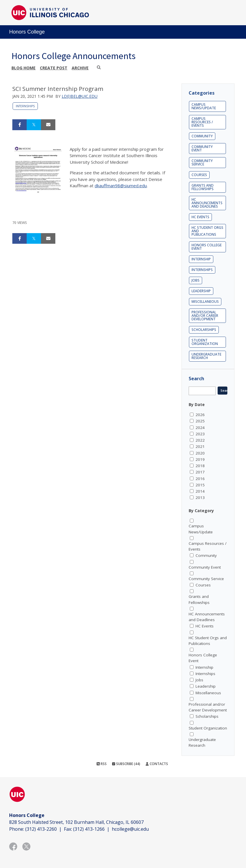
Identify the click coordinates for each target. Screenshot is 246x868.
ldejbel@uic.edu (80, 96)
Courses (199, 175)
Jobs (196, 280)
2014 (200, 491)
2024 (200, 428)
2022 (200, 440)
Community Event (202, 148)
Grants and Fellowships (203, 187)
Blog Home (24, 68)
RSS (102, 764)
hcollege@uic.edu (130, 829)
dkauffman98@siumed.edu (121, 186)
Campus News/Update (204, 106)
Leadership (201, 291)
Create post (54, 68)
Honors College (27, 32)
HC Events (200, 217)
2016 (200, 479)
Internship (201, 259)
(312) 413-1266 (89, 829)
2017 (200, 472)
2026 (200, 415)
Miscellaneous (205, 302)
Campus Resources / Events (202, 122)
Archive (80, 68)
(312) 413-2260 (41, 829)
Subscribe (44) (126, 764)
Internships (25, 106)
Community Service (202, 162)
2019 (200, 459)
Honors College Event (207, 247)
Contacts (157, 764)
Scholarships (204, 330)
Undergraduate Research (206, 356)
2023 (200, 434)
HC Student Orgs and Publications (207, 231)
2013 (200, 498)
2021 (200, 446)
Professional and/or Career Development (205, 316)
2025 (200, 421)
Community (202, 136)
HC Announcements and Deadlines (207, 203)
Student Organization (205, 342)
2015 (200, 485)
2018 (200, 466)
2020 (200, 453)
